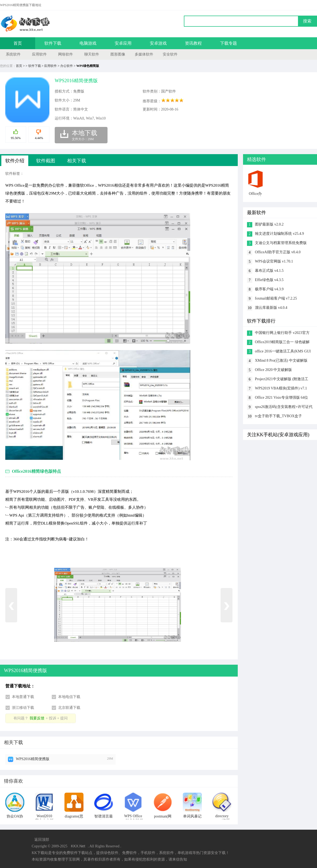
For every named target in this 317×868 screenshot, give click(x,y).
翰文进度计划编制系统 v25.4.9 (279, 234)
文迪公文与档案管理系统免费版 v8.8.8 (281, 243)
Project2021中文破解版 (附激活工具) (282, 380)
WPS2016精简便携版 (33, 759)
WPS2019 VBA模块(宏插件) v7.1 (281, 388)
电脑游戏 (88, 43)
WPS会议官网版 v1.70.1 (274, 261)
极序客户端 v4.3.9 (269, 289)
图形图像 (118, 54)
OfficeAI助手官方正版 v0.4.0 (278, 252)
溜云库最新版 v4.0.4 (271, 308)
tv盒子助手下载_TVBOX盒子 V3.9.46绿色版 (278, 417)
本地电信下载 (69, 697)
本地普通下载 (23, 697)
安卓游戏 (158, 43)
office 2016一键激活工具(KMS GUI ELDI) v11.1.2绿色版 (283, 352)
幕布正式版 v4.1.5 (269, 271)
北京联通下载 (69, 708)
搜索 (307, 21)
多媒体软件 (144, 54)
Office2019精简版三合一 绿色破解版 (282, 343)
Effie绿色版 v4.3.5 (269, 280)
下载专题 (229, 43)
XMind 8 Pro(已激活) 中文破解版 (281, 360)
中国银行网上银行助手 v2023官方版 (282, 333)
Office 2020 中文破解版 (274, 370)
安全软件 (170, 54)
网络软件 (66, 54)
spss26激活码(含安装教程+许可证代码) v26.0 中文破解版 (284, 407)
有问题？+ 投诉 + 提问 (40, 718)
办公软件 (67, 66)
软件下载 (53, 43)
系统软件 (13, 54)
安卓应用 (123, 43)
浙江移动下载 (23, 708)
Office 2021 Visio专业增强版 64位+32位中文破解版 (281, 398)
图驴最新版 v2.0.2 (269, 224)
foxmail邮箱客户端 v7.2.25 (276, 298)
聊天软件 (92, 54)
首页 (18, 43)
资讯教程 (193, 43)
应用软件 (39, 54)
